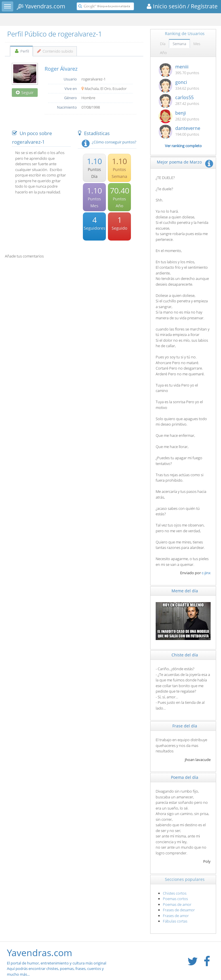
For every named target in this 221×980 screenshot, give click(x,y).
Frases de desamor (179, 910)
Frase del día (185, 726)
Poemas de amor (177, 904)
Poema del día (185, 777)
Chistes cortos (175, 893)
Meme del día (185, 591)
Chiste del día (185, 655)
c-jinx (206, 573)
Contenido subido (55, 51)
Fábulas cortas (175, 921)
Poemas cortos (175, 899)
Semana (179, 44)
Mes (197, 44)
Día (163, 44)
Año (163, 53)
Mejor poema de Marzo (179, 162)
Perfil (21, 51)
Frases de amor (176, 916)
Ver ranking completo (183, 146)
